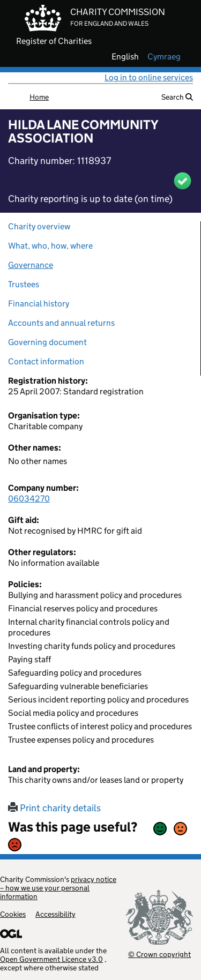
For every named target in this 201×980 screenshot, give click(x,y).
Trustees (24, 284)
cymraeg (164, 57)
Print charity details (54, 808)
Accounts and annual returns (61, 323)
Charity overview (39, 226)
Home (39, 97)
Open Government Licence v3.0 (51, 959)
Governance (31, 265)
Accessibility (55, 914)
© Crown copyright (159, 954)
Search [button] (177, 97)
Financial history (39, 304)
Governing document (47, 342)
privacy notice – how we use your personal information (58, 888)
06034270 (29, 499)
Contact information (46, 361)
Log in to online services (149, 77)
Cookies (13, 914)
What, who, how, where (50, 246)
